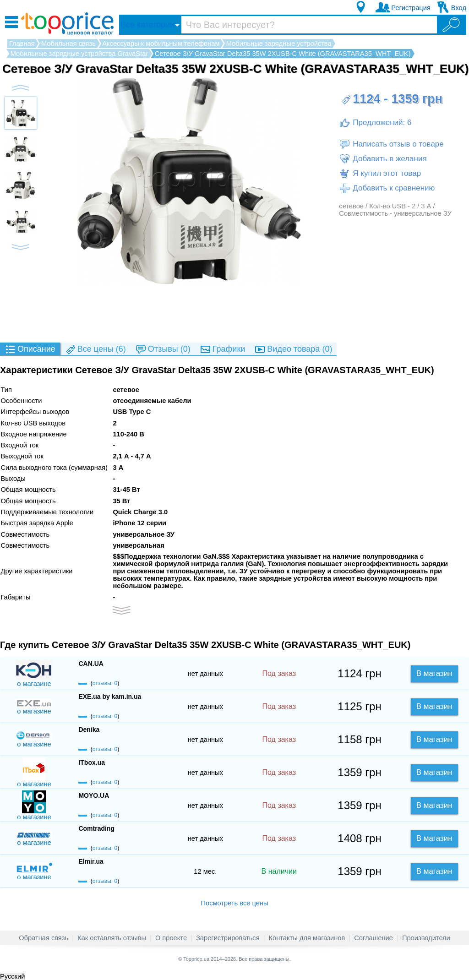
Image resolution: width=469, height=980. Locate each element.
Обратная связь (44, 938)
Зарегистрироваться (228, 938)
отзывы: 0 (105, 683)
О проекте (171, 938)
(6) (95, 350)
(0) (163, 350)
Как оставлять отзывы (112, 938)
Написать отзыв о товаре (391, 144)
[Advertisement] (234, 313)
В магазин (434, 673)
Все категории (147, 25)
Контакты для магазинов (307, 938)
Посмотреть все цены (234, 903)
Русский (12, 976)
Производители (426, 938)
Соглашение (374, 938)
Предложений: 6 (375, 123)
